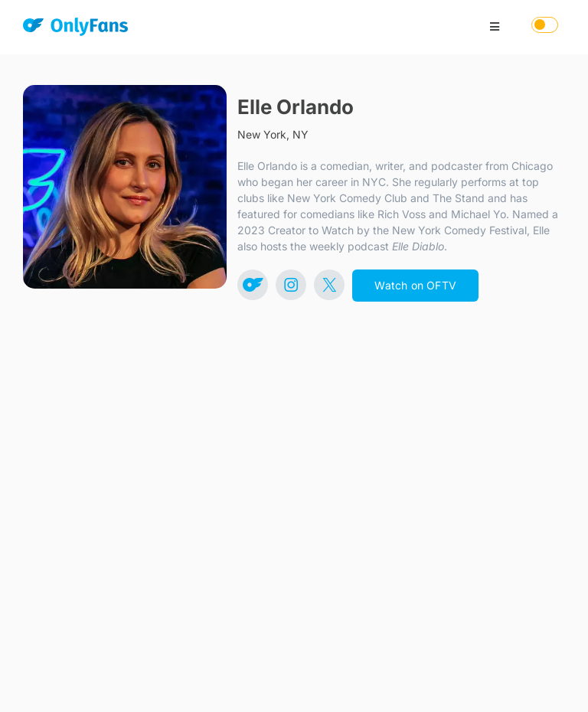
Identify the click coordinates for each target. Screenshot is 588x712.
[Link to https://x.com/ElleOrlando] (329, 285)
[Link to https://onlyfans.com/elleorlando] (253, 285)
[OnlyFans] (75, 29)
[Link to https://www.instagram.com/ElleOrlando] (291, 285)
